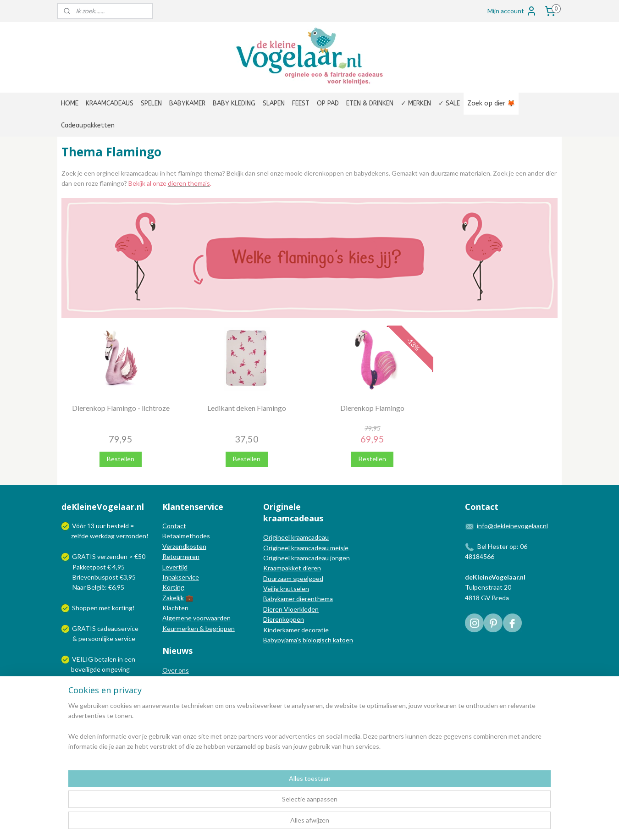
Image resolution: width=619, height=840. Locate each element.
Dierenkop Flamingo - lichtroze (121, 408)
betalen (105, 659)
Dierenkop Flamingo (372, 408)
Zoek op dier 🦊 (491, 103)
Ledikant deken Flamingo (247, 408)
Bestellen (121, 459)
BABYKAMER (187, 103)
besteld (118, 526)
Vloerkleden (301, 609)
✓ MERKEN (416, 103)
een (130, 659)
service (124, 638)
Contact (174, 526)
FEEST (301, 103)
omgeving (116, 669)
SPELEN (151, 103)
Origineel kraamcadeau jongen (307, 558)
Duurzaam (278, 578)
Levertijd (175, 567)
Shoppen (85, 608)
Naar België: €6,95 (98, 587)
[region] (249, 804)
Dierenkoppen (284, 619)
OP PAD (328, 103)
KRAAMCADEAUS (110, 103)
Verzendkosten (184, 546)
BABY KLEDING (234, 103)
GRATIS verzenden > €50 (109, 556)
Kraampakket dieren (292, 568)
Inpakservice (181, 577)
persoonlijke (96, 638)
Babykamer (279, 599)
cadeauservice (118, 628)
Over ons (176, 670)
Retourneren (181, 556)
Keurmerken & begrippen (199, 628)
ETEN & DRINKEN (370, 103)
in (120, 659)
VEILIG (83, 659)
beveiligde (86, 669)
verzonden (131, 536)
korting (122, 608)
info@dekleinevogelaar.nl (512, 526)
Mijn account (512, 11)
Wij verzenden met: (100, 690)
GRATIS (85, 628)
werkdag (102, 536)
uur (101, 526)
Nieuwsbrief (180, 701)
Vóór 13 (84, 526)
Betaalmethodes (186, 536)
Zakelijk (173, 598)
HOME (70, 103)
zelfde (80, 536)
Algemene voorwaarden (196, 618)
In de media (179, 680)
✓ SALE (449, 103)
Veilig (272, 589)
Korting (173, 587)
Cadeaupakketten (88, 125)
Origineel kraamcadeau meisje (306, 548)
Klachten (175, 608)
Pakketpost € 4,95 (94, 567)
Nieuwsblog (179, 690)
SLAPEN (274, 103)
